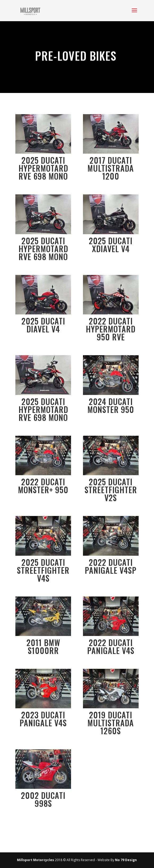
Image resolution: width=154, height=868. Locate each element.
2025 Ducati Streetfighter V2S (111, 490)
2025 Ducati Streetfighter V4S (43, 570)
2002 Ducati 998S (43, 799)
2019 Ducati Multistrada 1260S (111, 723)
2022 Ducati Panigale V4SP (111, 566)
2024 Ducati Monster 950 (111, 405)
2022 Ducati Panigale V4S (111, 646)
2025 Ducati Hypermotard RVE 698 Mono (43, 168)
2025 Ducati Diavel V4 (43, 325)
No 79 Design (126, 860)
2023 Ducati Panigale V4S (43, 719)
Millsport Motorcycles (36, 860)
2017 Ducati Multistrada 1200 (111, 168)
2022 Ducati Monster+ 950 (43, 486)
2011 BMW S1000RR (43, 646)
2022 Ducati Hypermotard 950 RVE (111, 329)
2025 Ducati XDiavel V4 (111, 245)
